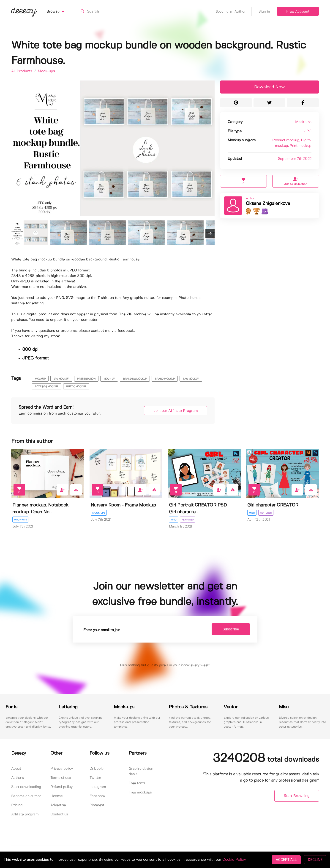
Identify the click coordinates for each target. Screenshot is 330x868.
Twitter (95, 778)
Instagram (98, 787)
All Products (22, 71)
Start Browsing (297, 796)
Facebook (98, 796)
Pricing (17, 805)
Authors (18, 778)
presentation (86, 379)
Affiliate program (25, 814)
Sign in (264, 12)
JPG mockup (61, 379)
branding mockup (135, 379)
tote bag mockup (46, 387)
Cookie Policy (234, 860)
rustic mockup (76, 387)
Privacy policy (62, 769)
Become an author (26, 796)
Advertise (58, 805)
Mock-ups (46, 71)
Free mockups (140, 792)
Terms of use (61, 778)
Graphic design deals (141, 771)
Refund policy (61, 787)
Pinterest (97, 805)
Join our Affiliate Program (176, 411)
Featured (188, 520)
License (57, 796)
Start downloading (26, 787)
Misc (174, 520)
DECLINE (315, 860)
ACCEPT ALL (286, 860)
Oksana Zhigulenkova (268, 204)
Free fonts (137, 783)
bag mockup (191, 379)
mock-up (109, 379)
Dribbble (97, 769)
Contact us (59, 814)
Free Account (298, 12)
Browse (59, 12)
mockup (40, 379)
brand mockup (165, 379)
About (16, 769)
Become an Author (234, 12)
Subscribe (231, 629)
